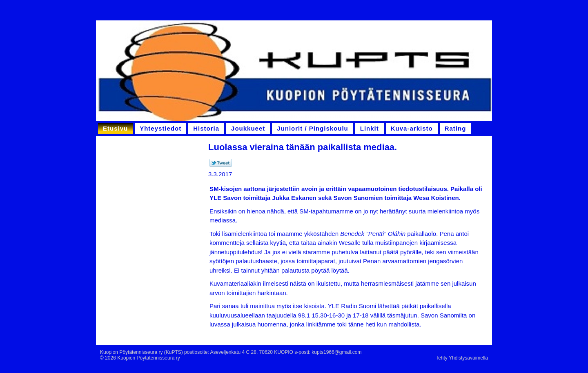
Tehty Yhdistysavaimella (462, 358)
